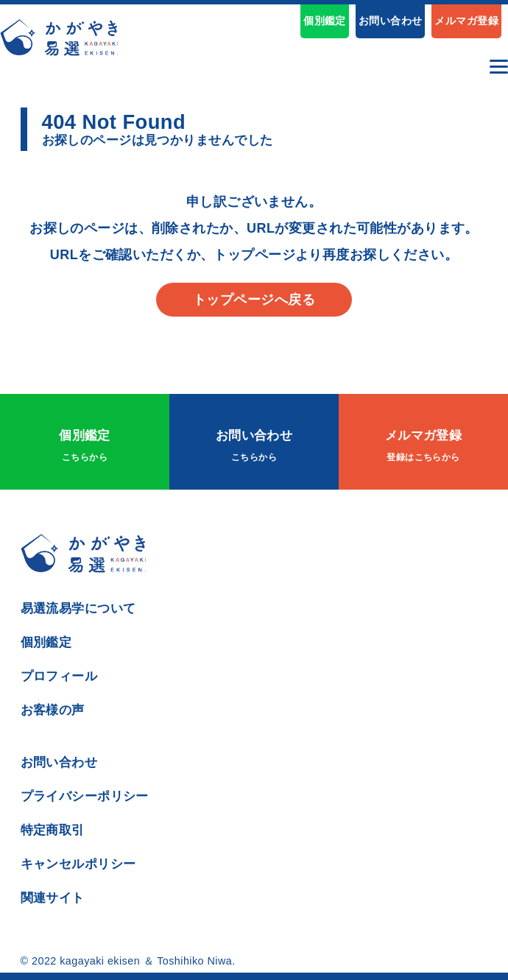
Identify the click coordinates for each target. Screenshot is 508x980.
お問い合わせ (391, 21)
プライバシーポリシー (85, 796)
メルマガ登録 (466, 21)
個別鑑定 (325, 21)
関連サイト (53, 898)
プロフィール (59, 676)
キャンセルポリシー (78, 864)
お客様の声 (53, 710)
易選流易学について (78, 608)
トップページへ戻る (254, 300)
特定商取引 (53, 830)
